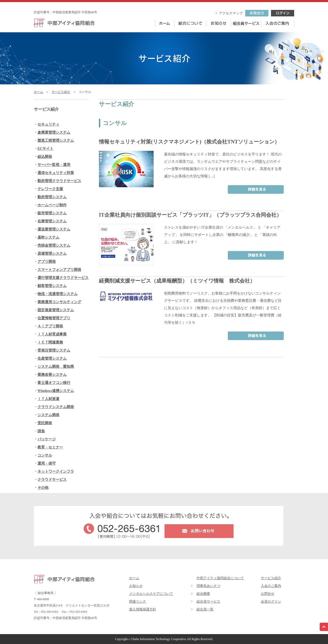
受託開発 (45, 423)
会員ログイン (271, 601)
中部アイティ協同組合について (220, 578)
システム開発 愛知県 (56, 367)
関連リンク (138, 601)
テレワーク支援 (50, 189)
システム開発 (48, 415)
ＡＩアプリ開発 (50, 326)
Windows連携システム (56, 391)
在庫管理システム (52, 221)
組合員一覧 (205, 609)
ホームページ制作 (52, 205)
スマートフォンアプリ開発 (59, 270)
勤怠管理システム (52, 197)
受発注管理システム (54, 350)
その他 (43, 488)
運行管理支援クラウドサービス (63, 278)
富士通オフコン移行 (54, 383)
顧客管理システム (52, 286)
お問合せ (268, 594)
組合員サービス (208, 601)
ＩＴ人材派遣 (48, 399)
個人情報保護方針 (143, 609)
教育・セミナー (50, 447)
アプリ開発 (47, 262)
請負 (41, 431)
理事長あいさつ (208, 586)
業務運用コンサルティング (59, 302)
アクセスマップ (231, 13)
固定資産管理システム (56, 310)
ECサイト (45, 149)
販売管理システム (52, 213)
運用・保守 (47, 463)
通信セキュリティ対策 (56, 173)
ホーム (39, 92)
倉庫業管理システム (54, 132)
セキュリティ (48, 124)
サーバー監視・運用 (54, 165)
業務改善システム (52, 375)
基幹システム (48, 237)
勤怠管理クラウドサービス (59, 181)
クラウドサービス (52, 480)
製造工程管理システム (56, 140)
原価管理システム (52, 254)
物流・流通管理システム (58, 294)
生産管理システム (52, 358)
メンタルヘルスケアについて (151, 594)
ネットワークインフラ (56, 471)
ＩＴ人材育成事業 (52, 334)
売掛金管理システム (54, 245)
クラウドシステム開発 (56, 407)
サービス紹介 (61, 92)
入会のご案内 (271, 586)
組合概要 (203, 594)
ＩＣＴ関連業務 (50, 342)
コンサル (45, 455)
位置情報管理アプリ (54, 318)
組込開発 (45, 157)
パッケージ (47, 439)
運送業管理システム (54, 229)
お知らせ (136, 586)
